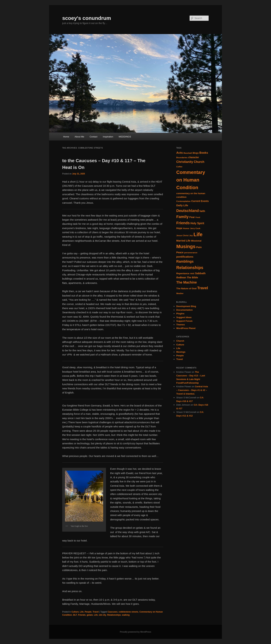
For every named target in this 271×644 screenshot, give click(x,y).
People (88, 612)
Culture (75, 612)
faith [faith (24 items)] (202, 211)
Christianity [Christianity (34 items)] (185, 162)
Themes (181, 325)
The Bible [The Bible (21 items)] (192, 277)
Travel (96, 612)
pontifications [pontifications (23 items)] (185, 257)
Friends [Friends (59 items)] (183, 223)
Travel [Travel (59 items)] (203, 288)
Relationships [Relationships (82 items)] (190, 268)
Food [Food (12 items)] (198, 217)
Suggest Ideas (184, 317)
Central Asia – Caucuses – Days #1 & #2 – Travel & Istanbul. (192, 390)
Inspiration (108, 137)
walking (126, 615)
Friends (82, 615)
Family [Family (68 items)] (182, 217)
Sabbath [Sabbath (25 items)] (200, 273)
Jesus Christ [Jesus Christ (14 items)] (182, 235)
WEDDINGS (125, 137)
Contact (94, 137)
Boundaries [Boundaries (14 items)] (182, 157)
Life (82, 612)
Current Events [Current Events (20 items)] (200, 201)
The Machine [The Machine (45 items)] (187, 282)
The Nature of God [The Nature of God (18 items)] (186, 288)
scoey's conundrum (87, 18)
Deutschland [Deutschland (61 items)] (188, 211)
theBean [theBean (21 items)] (181, 277)
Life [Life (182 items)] (198, 234)
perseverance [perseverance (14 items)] (191, 253)
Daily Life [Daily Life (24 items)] (182, 205)
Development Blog (186, 306)
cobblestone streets (128, 612)
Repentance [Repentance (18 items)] (183, 273)
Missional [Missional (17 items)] (196, 241)
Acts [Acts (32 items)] (180, 153)
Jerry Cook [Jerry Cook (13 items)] (195, 228)
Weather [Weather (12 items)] (180, 293)
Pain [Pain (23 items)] (199, 247)
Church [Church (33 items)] (199, 162)
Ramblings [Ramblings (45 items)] (185, 261)
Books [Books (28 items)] (204, 153)
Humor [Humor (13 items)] (186, 228)
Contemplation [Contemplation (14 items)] (183, 201)
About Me (79, 137)
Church (180, 341)
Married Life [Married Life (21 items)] (183, 241)
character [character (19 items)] (194, 157)
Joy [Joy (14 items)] (191, 235)
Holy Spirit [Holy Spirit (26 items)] (197, 223)
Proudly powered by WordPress (135, 632)
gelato (90, 615)
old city (102, 615)
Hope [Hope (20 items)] (179, 228)
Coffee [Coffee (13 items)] (179, 167)
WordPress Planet (186, 328)
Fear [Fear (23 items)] (192, 217)
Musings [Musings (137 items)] (186, 246)
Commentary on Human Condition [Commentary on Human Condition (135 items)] (191, 180)
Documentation (184, 310)
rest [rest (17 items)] (192, 273)
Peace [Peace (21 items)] (180, 252)
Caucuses (113, 612)
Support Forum (184, 321)
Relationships (114, 615)
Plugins (180, 314)
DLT (75, 615)
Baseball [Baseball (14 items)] (188, 153)
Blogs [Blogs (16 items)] (196, 153)
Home (66, 137)
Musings (181, 352)
